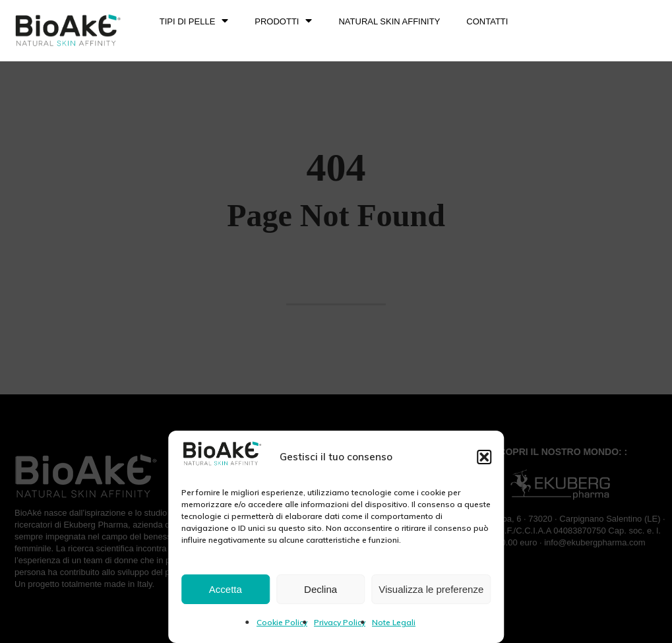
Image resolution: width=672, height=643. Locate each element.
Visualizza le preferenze (431, 589)
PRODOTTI (283, 22)
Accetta (226, 589)
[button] (484, 457)
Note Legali (394, 622)
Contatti (487, 21)
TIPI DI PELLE (194, 22)
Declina (321, 589)
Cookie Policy (282, 622)
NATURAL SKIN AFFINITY (389, 21)
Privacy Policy (340, 622)
